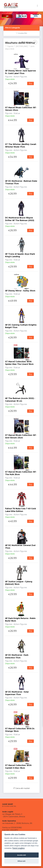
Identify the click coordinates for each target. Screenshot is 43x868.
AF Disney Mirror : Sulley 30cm (20, 291)
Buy (31, 83)
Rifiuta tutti (22, 861)
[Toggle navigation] (37, 6)
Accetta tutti (21, 855)
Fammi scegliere (19, 848)
